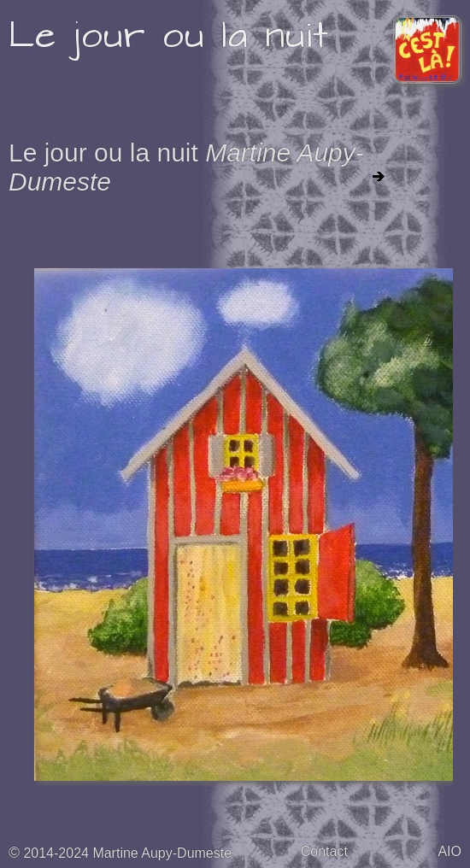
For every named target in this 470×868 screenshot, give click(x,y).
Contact (324, 851)
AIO (449, 851)
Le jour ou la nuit (169, 36)
